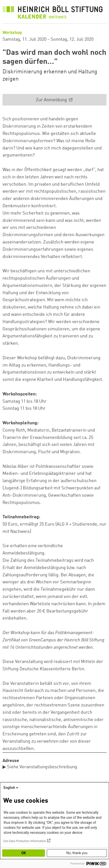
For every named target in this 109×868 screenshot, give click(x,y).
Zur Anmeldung (52, 100)
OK (24, 853)
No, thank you (77, 853)
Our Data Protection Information (25, 841)
